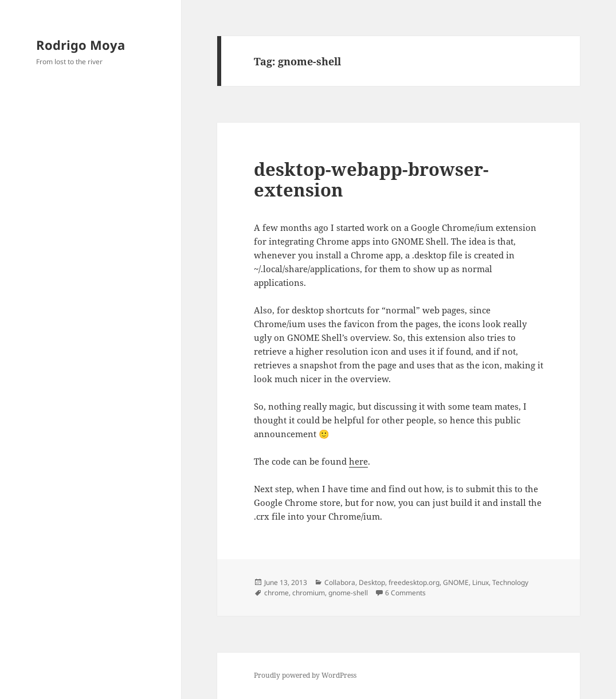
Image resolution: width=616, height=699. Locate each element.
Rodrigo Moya (81, 45)
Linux (480, 582)
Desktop (372, 582)
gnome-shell (348, 593)
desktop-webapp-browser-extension (371, 179)
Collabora (340, 582)
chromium (309, 593)
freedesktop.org (414, 582)
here (358, 461)
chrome (276, 593)
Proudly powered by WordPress (305, 675)
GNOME (456, 582)
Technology (510, 582)
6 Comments (405, 593)
